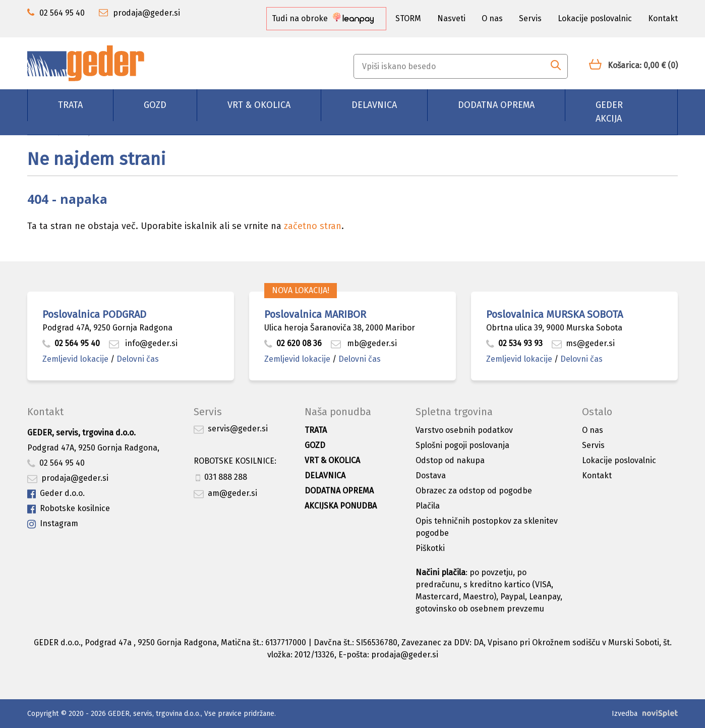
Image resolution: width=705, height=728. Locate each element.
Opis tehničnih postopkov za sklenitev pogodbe (487, 527)
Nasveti (451, 18)
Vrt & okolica (259, 105)
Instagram (53, 524)
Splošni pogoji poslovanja (462, 445)
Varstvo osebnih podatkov (464, 430)
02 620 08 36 (293, 343)
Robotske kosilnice (69, 509)
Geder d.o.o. (56, 494)
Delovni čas (138, 359)
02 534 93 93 (515, 343)
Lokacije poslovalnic (595, 18)
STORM (408, 18)
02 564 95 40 (71, 343)
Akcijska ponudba (341, 506)
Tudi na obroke (323, 18)
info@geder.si (143, 343)
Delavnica (374, 105)
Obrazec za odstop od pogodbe (474, 491)
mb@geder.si (364, 343)
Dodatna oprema (496, 105)
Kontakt (663, 18)
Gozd (155, 105)
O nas (492, 18)
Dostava (431, 475)
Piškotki (430, 548)
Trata (70, 105)
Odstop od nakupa (450, 460)
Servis (530, 18)
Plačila (428, 506)
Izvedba (625, 714)
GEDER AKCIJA (609, 112)
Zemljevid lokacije (75, 359)
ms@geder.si (583, 343)
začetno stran (313, 226)
